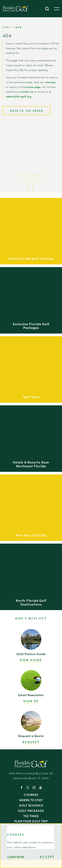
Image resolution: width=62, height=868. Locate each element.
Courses (31, 795)
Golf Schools (31, 805)
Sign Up (31, 701)
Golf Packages (31, 810)
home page (34, 87)
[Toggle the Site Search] (47, 9)
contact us (27, 91)
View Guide (31, 660)
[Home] (15, 9)
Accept (47, 857)
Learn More (16, 857)
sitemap (50, 82)
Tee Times (31, 816)
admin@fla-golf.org (19, 96)
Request (31, 742)
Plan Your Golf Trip (31, 821)
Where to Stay (31, 800)
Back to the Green (27, 111)
